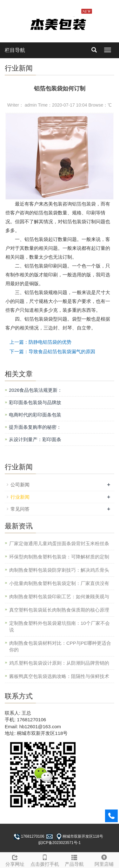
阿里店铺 (104, 860)
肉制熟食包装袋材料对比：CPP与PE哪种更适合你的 (60, 646)
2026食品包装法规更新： (36, 390)
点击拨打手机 (45, 860)
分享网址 (15, 860)
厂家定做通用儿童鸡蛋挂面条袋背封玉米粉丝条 (59, 543)
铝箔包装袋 (84, 204)
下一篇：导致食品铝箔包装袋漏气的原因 (52, 351)
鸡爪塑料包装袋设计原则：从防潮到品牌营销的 (59, 663)
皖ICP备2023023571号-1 (60, 843)
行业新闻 (20, 497)
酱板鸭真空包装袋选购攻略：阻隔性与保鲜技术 (59, 676)
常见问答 (20, 509)
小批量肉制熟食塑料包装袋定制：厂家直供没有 (59, 583)
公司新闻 (20, 485)
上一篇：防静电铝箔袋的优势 (40, 342)
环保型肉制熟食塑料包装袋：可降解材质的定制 (59, 557)
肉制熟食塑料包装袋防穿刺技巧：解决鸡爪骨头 (59, 570)
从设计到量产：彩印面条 (35, 439)
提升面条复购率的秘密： (35, 427)
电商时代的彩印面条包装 (35, 415)
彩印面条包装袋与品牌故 (35, 402)
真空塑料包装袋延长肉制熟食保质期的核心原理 (59, 610)
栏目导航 (15, 50)
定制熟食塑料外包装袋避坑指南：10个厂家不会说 (60, 626)
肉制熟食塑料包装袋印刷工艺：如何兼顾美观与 (59, 597)
